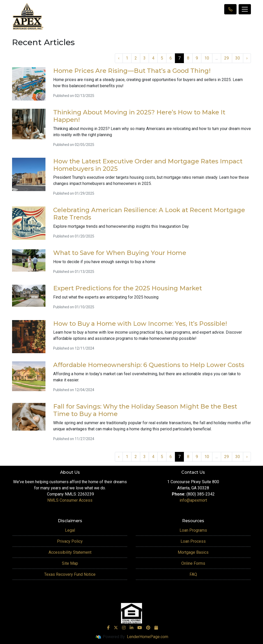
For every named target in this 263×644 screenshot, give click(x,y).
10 (207, 58)
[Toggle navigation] (245, 9)
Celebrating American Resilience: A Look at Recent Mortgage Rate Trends (149, 214)
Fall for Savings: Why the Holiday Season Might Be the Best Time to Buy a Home (145, 410)
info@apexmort (193, 500)
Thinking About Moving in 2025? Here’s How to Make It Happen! (139, 116)
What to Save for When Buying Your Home (120, 253)
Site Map (70, 563)
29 (227, 58)
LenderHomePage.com (148, 637)
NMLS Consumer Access (70, 500)
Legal (70, 530)
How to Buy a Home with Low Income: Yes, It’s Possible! (140, 324)
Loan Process (193, 541)
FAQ (193, 574)
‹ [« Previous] (119, 58)
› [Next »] (247, 58)
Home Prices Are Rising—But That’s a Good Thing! (132, 71)
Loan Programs (193, 530)
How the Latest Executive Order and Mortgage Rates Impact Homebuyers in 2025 (148, 165)
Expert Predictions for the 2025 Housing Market (128, 288)
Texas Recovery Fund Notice (70, 574)
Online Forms (193, 563)
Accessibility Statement (70, 552)
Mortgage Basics (193, 552)
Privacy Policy (70, 541)
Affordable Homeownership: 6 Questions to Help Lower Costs (149, 365)
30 (238, 58)
